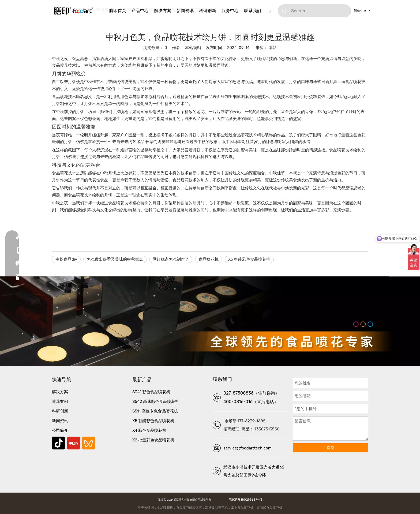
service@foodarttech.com (247, 448)
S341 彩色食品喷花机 (151, 392)
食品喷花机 (209, 259)
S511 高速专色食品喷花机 (155, 411)
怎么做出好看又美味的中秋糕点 (115, 259)
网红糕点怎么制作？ (171, 259)
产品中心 (140, 11)
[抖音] (58, 443)
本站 (273, 48)
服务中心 (230, 11)
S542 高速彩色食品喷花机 (156, 402)
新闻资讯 (185, 11)
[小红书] (74, 443)
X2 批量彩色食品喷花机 (153, 440)
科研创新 (208, 11)
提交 (331, 448)
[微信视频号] (89, 443)
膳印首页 (118, 11)
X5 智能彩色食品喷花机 (249, 259)
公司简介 (60, 430)
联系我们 (253, 11)
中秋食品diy (66, 259)
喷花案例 (60, 402)
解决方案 (163, 11)
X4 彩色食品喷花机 (149, 430)
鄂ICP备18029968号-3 (245, 500)
